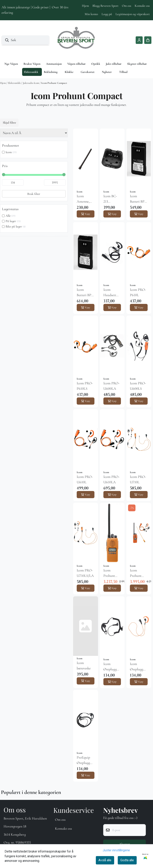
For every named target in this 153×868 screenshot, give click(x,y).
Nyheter (107, 72)
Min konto (91, 14)
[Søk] (25, 40)
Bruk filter (34, 194)
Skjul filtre (9, 123)
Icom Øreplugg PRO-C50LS (137, 667)
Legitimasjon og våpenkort (133, 14)
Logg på (107, 14)
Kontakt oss (142, 6)
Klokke (69, 72)
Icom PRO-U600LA (111, 386)
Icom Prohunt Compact (54, 83)
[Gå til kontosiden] (139, 40)
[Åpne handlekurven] (148, 40)
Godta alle (127, 860)
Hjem (85, 6)
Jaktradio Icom (31, 83)
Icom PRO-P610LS (85, 386)
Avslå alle (105, 860)
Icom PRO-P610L (138, 292)
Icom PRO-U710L (138, 479)
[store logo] (76, 40)
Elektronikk (15, 83)
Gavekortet (88, 72)
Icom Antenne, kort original (83, 199)
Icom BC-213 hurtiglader (111, 199)
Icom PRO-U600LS (138, 386)
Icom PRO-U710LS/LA (85, 573)
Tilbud (123, 72)
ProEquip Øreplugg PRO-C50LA (83, 760)
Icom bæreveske (84, 665)
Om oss (127, 6)
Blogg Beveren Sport (105, 6)
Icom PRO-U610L (85, 479)
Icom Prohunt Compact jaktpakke (137, 573)
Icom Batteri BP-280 (85, 293)
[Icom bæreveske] (86, 626)
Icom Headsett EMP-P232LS (110, 293)
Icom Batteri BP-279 (138, 199)
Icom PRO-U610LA (111, 479)
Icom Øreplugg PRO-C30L (111, 667)
